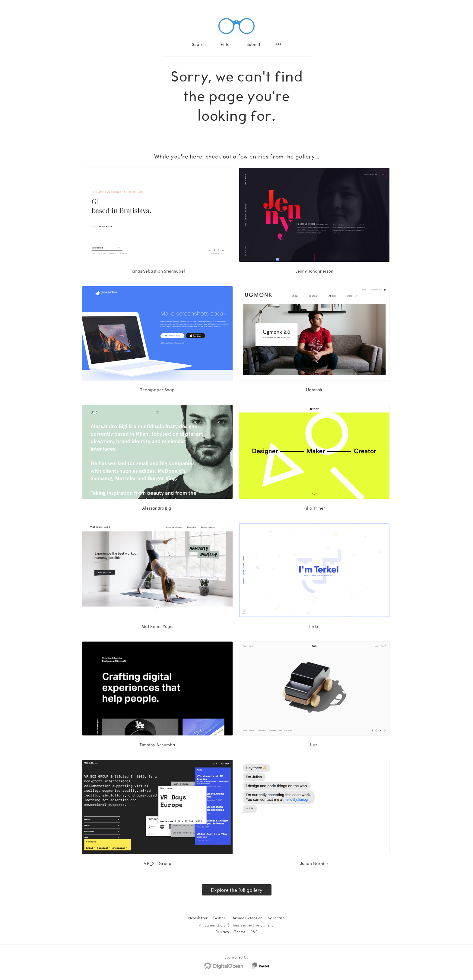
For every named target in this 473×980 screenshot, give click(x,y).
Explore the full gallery (237, 890)
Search (199, 44)
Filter (226, 44)
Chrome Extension (246, 918)
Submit (253, 44)
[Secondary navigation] (278, 44)
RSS (254, 932)
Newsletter (198, 918)
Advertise (276, 918)
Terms (240, 932)
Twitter (219, 918)
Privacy (222, 932)
